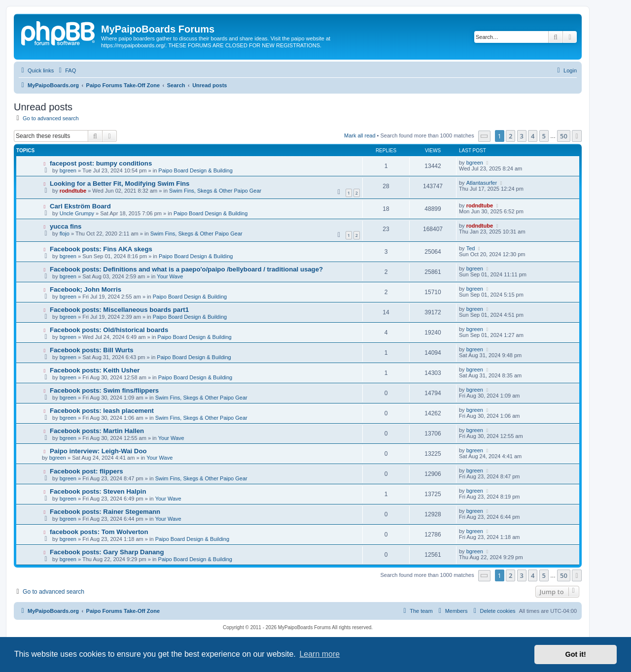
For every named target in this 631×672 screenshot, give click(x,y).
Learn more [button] (319, 654)
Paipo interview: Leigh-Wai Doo (98, 451)
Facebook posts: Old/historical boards (109, 330)
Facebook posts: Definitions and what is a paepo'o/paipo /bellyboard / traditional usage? (186, 269)
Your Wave (170, 276)
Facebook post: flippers (87, 471)
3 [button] (522, 136)
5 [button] (544, 136)
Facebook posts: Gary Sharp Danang (107, 552)
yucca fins (66, 226)
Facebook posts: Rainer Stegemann (105, 512)
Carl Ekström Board (80, 206)
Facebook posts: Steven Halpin (98, 491)
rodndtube (73, 191)
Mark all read (360, 135)
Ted (471, 248)
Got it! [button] (576, 654)
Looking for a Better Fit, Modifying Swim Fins (120, 184)
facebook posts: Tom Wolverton (99, 532)
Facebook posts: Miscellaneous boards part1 (119, 310)
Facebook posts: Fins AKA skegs (101, 249)
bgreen (68, 170)
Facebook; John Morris (86, 289)
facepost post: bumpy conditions (101, 163)
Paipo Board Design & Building (195, 170)
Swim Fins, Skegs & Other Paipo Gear (215, 191)
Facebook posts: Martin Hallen (97, 431)
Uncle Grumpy (77, 213)
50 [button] (564, 136)
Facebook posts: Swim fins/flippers (104, 390)
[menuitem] (66, 70)
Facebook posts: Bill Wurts (92, 350)
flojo (65, 234)
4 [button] (533, 136)
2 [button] (510, 136)
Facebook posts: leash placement (102, 411)
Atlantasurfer (482, 183)
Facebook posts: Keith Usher (95, 370)
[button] (485, 136)
